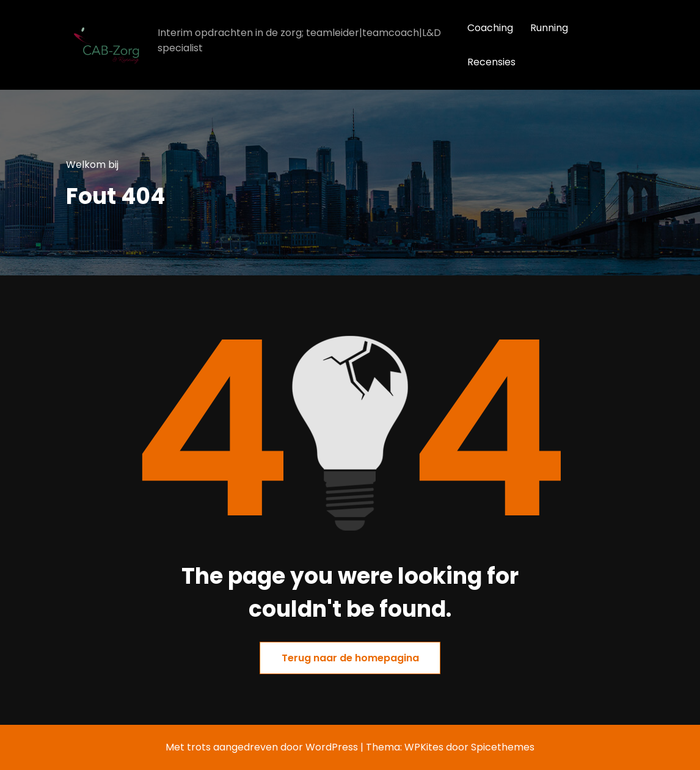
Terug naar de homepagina (350, 658)
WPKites (425, 747)
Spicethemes (503, 747)
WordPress (332, 747)
